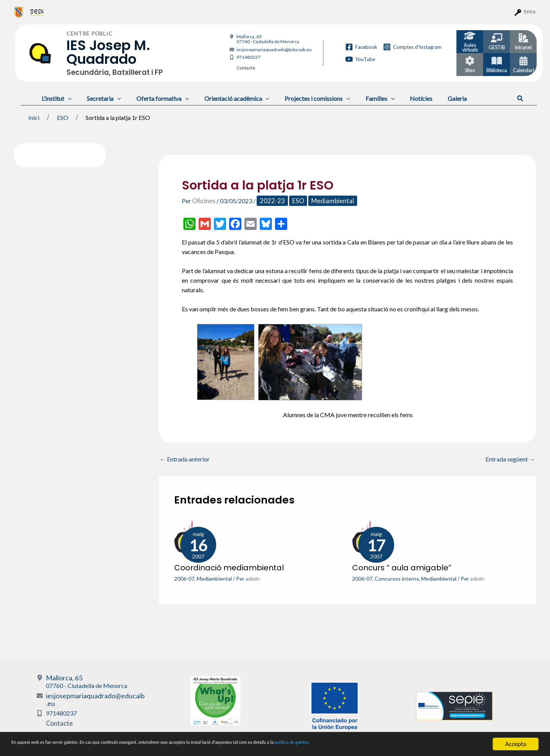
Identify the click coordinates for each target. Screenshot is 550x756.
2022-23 (270, 201)
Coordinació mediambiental (229, 567)
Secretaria (99, 98)
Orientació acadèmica (226, 98)
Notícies (401, 98)
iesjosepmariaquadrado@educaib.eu (274, 49)
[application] (66, 98)
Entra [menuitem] (530, 12)
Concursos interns (397, 578)
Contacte (246, 68)
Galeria (434, 98)
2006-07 (184, 578)
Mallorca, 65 (268, 39)
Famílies (363, 98)
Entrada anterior (185, 459)
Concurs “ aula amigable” (402, 567)
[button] (520, 99)
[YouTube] (360, 59)
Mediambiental (328, 201)
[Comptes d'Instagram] (412, 47)
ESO (294, 201)
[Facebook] (361, 47)
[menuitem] (19, 12)
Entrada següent (510, 459)
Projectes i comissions (304, 98)
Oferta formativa (155, 98)
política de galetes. (403, 745)
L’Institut (55, 98)
